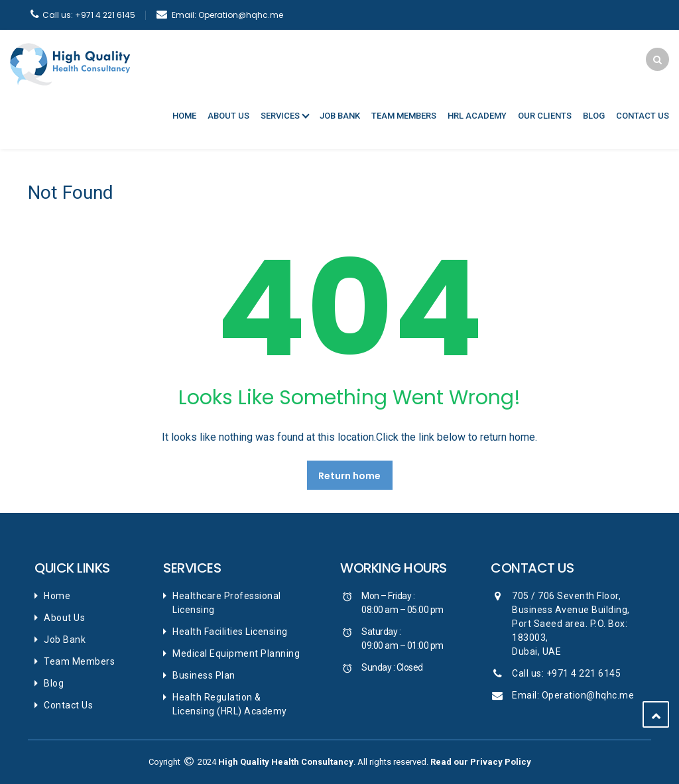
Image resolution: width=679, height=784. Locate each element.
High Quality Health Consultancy (286, 762)
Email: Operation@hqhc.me (573, 695)
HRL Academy (477, 116)
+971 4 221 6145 (89, 15)
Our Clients (545, 116)
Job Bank (340, 116)
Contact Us (643, 116)
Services (280, 116)
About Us (228, 116)
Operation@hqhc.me (227, 15)
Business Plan (204, 675)
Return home (349, 476)
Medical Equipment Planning (236, 653)
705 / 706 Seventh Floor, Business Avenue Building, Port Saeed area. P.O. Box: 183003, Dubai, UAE (571, 624)
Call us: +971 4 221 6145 (566, 673)
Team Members (404, 116)
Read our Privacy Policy (481, 762)
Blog (594, 116)
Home (184, 116)
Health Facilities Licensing (230, 632)
